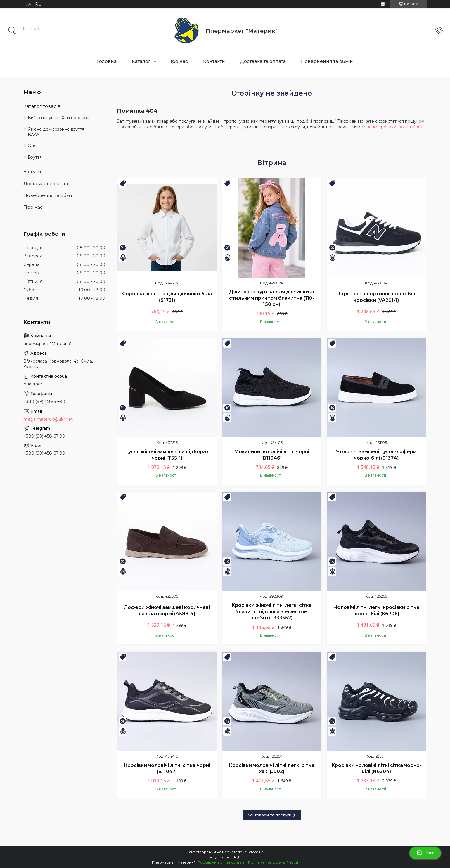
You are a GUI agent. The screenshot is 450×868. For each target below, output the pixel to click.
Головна (107, 61)
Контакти (214, 61)
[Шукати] (12, 31)
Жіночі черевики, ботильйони (392, 127)
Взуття (35, 157)
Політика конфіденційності (273, 862)
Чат (425, 853)
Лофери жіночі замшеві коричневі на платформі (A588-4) (167, 610)
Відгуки (32, 172)
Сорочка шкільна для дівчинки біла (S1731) (167, 297)
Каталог (141, 61)
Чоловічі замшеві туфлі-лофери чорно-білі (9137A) (376, 455)
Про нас (178, 61)
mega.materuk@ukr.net (48, 419)
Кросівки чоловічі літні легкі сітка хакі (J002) (272, 769)
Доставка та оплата (263, 61)
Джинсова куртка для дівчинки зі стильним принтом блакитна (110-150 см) (272, 298)
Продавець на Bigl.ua (225, 857)
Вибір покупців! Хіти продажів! (60, 118)
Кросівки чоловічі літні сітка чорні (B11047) (167, 769)
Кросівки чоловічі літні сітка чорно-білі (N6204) (376, 769)
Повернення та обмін (327, 61)
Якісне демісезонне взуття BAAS (56, 132)
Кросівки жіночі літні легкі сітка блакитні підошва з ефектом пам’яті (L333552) (272, 611)
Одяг (33, 146)
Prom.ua (256, 852)
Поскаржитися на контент (221, 862)
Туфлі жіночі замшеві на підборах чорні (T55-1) (167, 455)
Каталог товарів (42, 106)
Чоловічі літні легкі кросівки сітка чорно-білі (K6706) (376, 610)
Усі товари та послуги (270, 815)
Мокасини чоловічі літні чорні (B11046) (272, 455)
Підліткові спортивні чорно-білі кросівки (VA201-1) (376, 297)
